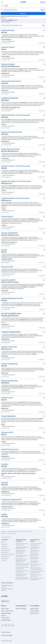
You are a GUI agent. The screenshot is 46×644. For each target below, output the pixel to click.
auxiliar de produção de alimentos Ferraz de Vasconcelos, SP (21, 552)
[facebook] (3, 625)
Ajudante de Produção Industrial (12, 132)
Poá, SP (3, 542)
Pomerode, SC (5, 544)
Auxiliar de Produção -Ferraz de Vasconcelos (16, 198)
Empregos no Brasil (6, 620)
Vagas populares (34, 609)
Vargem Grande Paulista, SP (8, 554)
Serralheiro (5, 464)
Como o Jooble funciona (7, 611)
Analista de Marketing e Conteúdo (12, 298)
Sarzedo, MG (4, 546)
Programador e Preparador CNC (11, 500)
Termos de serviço (6, 632)
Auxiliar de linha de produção (11, 149)
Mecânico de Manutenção (10, 381)
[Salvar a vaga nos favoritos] (44, 30)
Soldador (4, 514)
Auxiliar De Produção (8, 47)
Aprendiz (4, 250)
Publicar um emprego (21, 609)
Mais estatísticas (7, 22)
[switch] (44, 25)
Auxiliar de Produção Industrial (11, 81)
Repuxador (5, 483)
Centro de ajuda (5, 618)
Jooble (10, 641)
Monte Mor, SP (5, 552)
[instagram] (6, 625)
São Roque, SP (5, 558)
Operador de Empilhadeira (10, 233)
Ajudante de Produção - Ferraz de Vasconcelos (16, 181)
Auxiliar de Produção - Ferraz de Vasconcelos (16, 115)
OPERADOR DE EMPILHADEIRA (11, 332)
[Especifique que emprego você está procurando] (23, 6)
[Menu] (2, 2)
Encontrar (23, 14)
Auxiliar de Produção (8, 30)
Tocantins (4, 560)
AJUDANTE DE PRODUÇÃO (10, 98)
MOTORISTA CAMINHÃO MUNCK (11, 314)
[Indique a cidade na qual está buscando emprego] (23, 10)
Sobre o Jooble (5, 609)
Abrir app (43, 2)
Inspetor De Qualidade (8, 280)
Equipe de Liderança (6, 613)
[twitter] (9, 625)
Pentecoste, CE (5, 548)
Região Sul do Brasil (6, 550)
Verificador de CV (35, 613)
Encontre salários (35, 611)
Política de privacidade (7, 635)
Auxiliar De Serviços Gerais (10, 449)
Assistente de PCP (7, 267)
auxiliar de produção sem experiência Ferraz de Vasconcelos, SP (21, 560)
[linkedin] (13, 625)
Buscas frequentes (7, 537)
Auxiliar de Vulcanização (9, 347)
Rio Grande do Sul (5, 556)
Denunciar (42, 43)
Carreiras (3, 616)
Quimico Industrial (7, 217)
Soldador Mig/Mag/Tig (9, 416)
